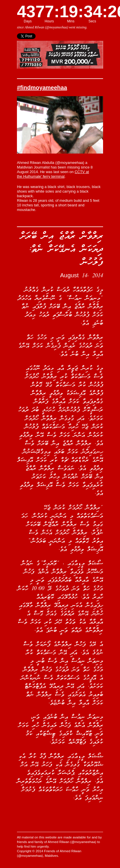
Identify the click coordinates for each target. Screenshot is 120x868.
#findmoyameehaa (42, 88)
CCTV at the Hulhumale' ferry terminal (53, 174)
